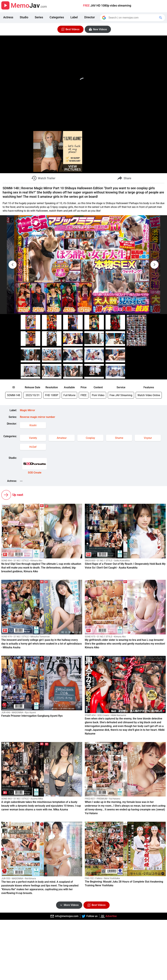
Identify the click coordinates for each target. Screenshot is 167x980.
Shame (119, 438)
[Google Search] (161, 18)
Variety (33, 438)
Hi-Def (33, 447)
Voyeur (148, 438)
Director (90, 17)
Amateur (62, 438)
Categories (57, 17)
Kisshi (33, 425)
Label (74, 17)
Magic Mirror (27, 410)
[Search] (133, 18)
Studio (24, 17)
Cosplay (90, 438)
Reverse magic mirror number (38, 417)
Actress (8, 17)
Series (39, 17)
